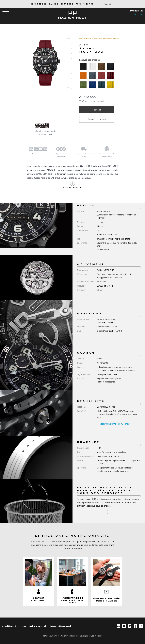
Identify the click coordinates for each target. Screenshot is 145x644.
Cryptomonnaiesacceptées (61, 155)
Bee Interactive (97, 636)
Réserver (97, 110)
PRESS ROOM (10, 626)
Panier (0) (136, 11)
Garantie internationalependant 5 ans (107, 155)
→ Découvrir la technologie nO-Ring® (113, 424)
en (135, 14)
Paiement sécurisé (38, 154)
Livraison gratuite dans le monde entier (84, 155)
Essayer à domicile (97, 119)
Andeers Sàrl (74, 636)
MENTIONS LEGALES (60, 626)
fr (141, 14)
